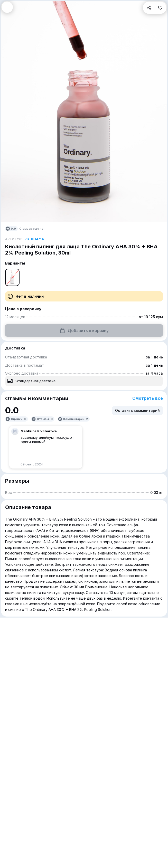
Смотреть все (148, 398)
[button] (7, 7)
